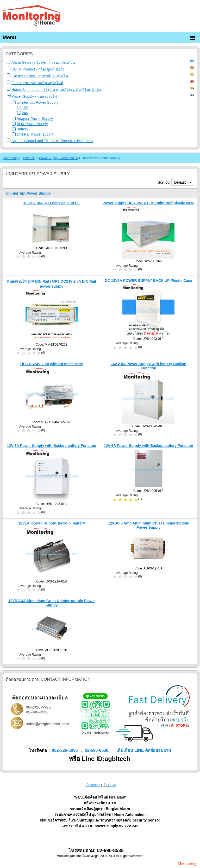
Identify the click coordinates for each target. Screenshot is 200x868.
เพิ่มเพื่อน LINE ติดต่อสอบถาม (144, 750)
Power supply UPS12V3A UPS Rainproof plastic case (148, 203)
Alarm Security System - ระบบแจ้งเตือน (43, 62)
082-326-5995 (65, 750)
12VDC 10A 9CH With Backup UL (51, 203)
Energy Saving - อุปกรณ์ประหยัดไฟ (40, 76)
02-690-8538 (96, 750)
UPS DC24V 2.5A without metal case (52, 364)
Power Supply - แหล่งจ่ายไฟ (34, 96)
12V (25, 108)
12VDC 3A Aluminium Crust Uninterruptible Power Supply (52, 603)
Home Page (11, 158)
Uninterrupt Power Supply (37, 102)
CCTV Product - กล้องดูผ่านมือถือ (38, 69)
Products (29, 158)
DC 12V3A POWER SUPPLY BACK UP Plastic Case (148, 281)
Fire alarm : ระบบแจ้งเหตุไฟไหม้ (37, 83)
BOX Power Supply (32, 124)
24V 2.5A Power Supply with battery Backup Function (148, 366)
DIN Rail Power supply (35, 134)
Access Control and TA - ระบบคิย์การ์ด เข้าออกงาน (52, 141)
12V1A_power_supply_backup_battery (52, 523)
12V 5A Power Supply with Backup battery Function (149, 446)
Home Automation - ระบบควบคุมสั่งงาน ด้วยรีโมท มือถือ (56, 90)
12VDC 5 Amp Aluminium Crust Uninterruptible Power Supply (148, 525)
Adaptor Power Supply (35, 119)
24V (25, 113)
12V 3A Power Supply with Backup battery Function (52, 446)
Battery (22, 129)
